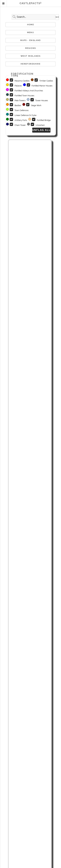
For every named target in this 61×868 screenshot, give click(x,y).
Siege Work (36, 105)
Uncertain (40, 125)
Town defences (22, 110)
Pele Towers (20, 100)
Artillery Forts (21, 120)
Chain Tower (20, 125)
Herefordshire (30, 64)
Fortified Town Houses (24, 96)
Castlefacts (30, 3)
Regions (31, 48)
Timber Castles (46, 81)
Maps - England (30, 40)
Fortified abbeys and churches (29, 91)
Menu (31, 32)
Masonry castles (22, 81)
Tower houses (42, 100)
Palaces (18, 86)
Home (31, 25)
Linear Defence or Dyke (25, 115)
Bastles (18, 105)
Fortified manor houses (42, 86)
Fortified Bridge (44, 120)
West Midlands (30, 56)
